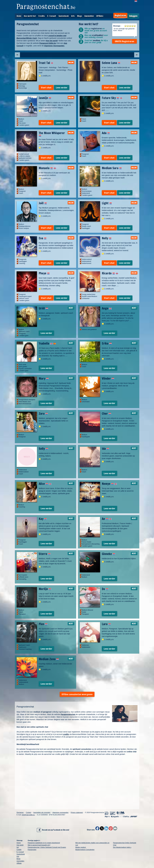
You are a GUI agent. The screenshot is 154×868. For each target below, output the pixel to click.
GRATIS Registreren (124, 41)
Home (19, 16)
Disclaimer (20, 813)
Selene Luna (111, 63)
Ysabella (47, 343)
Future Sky (112, 98)
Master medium (81, 847)
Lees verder (62, 87)
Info (73, 16)
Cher (106, 414)
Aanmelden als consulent (42, 813)
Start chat (46, 87)
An (107, 519)
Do (105, 589)
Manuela (47, 168)
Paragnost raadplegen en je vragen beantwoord (44, 843)
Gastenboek (64, 16)
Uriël (43, 308)
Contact (29, 813)
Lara (106, 624)
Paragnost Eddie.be (48, 43)
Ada (106, 133)
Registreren (120, 16)
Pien (43, 624)
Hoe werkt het (30, 16)
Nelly (107, 238)
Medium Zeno (49, 659)
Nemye (109, 484)
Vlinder (108, 378)
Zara (43, 414)
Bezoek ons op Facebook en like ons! (53, 830)
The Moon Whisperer (52, 134)
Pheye (44, 273)
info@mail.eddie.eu (28, 815)
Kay (43, 519)
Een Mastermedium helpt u (122, 847)
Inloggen (133, 16)
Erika (107, 343)
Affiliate (100, 16)
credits (66, 734)
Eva (43, 238)
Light (107, 203)
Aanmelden (89, 16)
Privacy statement (77, 813)
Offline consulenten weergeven (77, 694)
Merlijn (45, 589)
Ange (107, 308)
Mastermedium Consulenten (85, 850)
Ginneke (108, 554)
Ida (105, 449)
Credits (42, 16)
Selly (43, 449)
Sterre (45, 554)
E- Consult (52, 16)
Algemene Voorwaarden (54, 46)
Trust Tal (46, 63)
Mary (44, 378)
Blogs (80, 16)
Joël (43, 203)
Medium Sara (112, 168)
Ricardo (110, 273)
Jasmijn (45, 98)
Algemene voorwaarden (60, 813)
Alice (45, 484)
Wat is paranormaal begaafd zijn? (39, 845)
